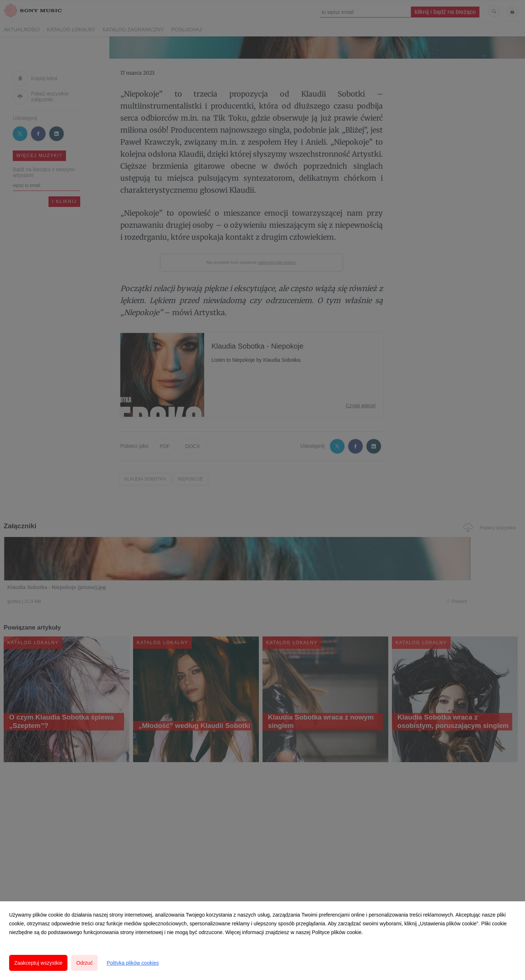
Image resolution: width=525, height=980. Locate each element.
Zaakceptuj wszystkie (38, 963)
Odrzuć (84, 963)
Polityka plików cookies (133, 963)
